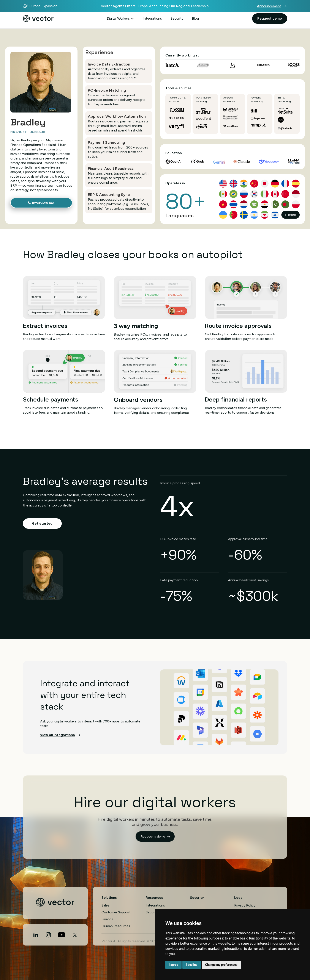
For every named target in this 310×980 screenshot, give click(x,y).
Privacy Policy (245, 905)
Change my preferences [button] (221, 965)
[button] (120, 19)
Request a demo (153, 836)
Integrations (152, 18)
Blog (195, 18)
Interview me (43, 203)
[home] (38, 19)
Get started (42, 523)
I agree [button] (173, 965)
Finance (108, 919)
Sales (105, 905)
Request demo (270, 18)
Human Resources (116, 926)
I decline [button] (192, 965)
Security (177, 18)
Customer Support (116, 912)
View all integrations (58, 735)
